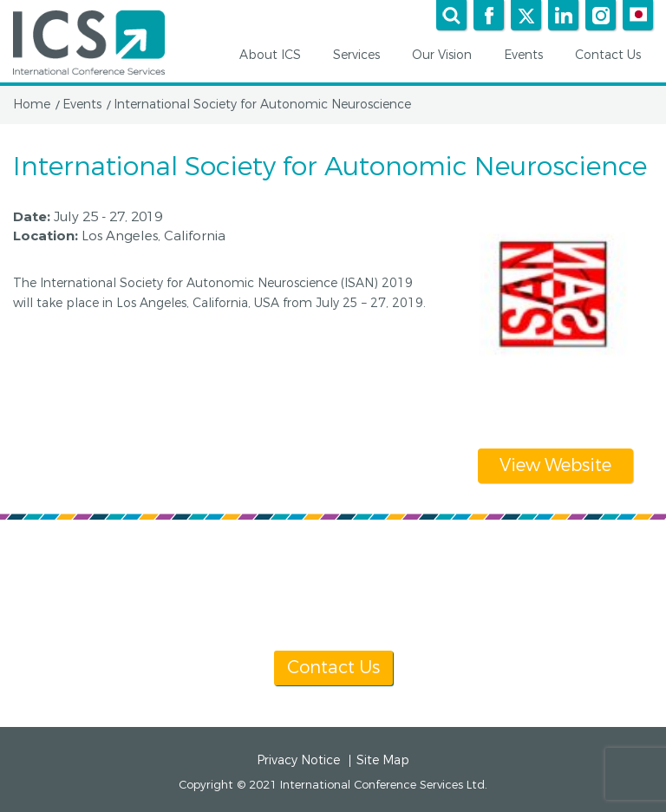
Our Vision (448, 56)
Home (32, 105)
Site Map (383, 761)
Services (362, 56)
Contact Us (614, 56)
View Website (555, 465)
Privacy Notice (298, 761)
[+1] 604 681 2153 (374, 604)
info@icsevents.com (556, 604)
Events (529, 56)
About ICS (276, 56)
